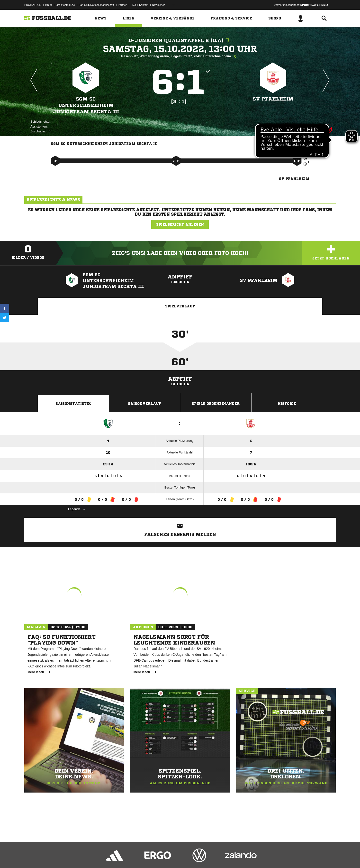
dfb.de (49, 5)
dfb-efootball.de (66, 5)
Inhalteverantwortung (137, 857)
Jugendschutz (112, 857)
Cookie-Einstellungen (167, 857)
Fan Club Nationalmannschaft (96, 5)
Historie (287, 404)
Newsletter (158, 5)
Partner (122, 5)
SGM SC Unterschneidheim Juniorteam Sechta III (86, 105)
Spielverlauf (180, 306)
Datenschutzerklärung (55, 857)
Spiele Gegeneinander (216, 404)
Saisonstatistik (73, 404)
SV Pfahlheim (273, 99)
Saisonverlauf (145, 404)
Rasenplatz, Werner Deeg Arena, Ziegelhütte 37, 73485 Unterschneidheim (180, 56)
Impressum (31, 857)
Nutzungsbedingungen (85, 857)
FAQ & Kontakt (139, 5)
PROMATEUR (33, 5)
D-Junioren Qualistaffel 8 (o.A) (180, 41)
